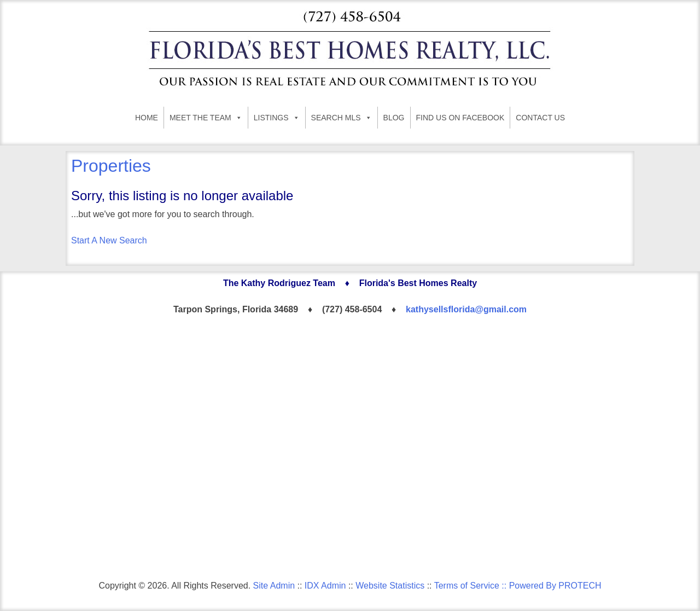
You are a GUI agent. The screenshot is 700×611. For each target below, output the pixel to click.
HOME (147, 118)
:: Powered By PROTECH (550, 586)
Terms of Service (467, 586)
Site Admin (274, 586)
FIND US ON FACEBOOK (460, 118)
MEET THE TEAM (206, 118)
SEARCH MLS (342, 118)
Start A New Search (109, 240)
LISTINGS (277, 118)
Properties (111, 166)
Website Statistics (390, 586)
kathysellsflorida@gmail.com (466, 309)
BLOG (394, 118)
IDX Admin (325, 586)
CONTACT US (540, 118)
